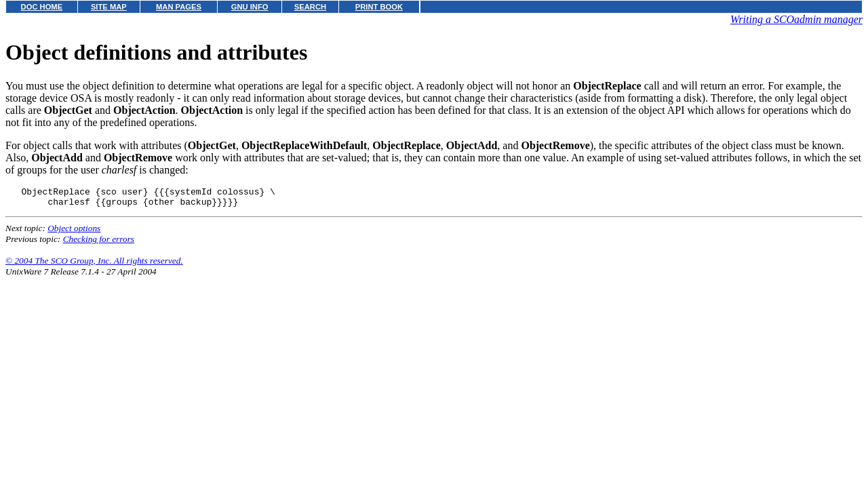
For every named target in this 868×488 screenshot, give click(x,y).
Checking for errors (99, 243)
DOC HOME (42, 7)
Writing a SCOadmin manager (796, 19)
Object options (74, 232)
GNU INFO (250, 7)
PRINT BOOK (379, 7)
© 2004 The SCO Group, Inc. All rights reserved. (94, 265)
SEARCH (310, 7)
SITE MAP (109, 7)
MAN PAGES (179, 7)
